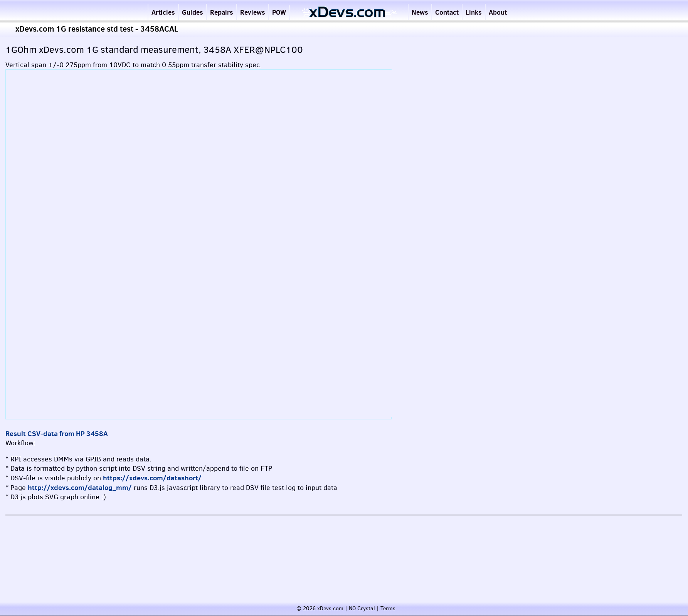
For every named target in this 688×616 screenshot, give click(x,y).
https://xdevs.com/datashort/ (152, 478)
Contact (447, 12)
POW (279, 12)
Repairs (222, 12)
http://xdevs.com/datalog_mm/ (80, 487)
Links (474, 12)
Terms (388, 608)
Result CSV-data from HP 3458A (57, 433)
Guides (193, 12)
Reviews (253, 12)
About (498, 12)
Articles (163, 12)
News (420, 12)
